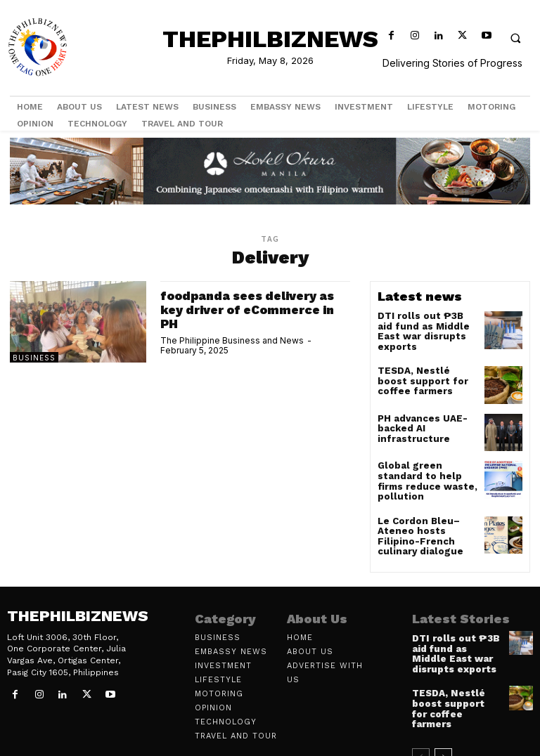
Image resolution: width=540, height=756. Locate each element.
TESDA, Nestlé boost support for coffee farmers (423, 374)
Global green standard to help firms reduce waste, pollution (426, 470)
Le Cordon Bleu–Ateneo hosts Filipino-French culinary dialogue (427, 523)
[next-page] (443, 726)
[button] (515, 38)
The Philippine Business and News (232, 340)
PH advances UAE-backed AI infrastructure (418, 422)
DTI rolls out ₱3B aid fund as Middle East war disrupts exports (423, 325)
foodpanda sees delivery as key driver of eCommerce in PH (253, 309)
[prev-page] (421, 726)
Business (34, 358)
